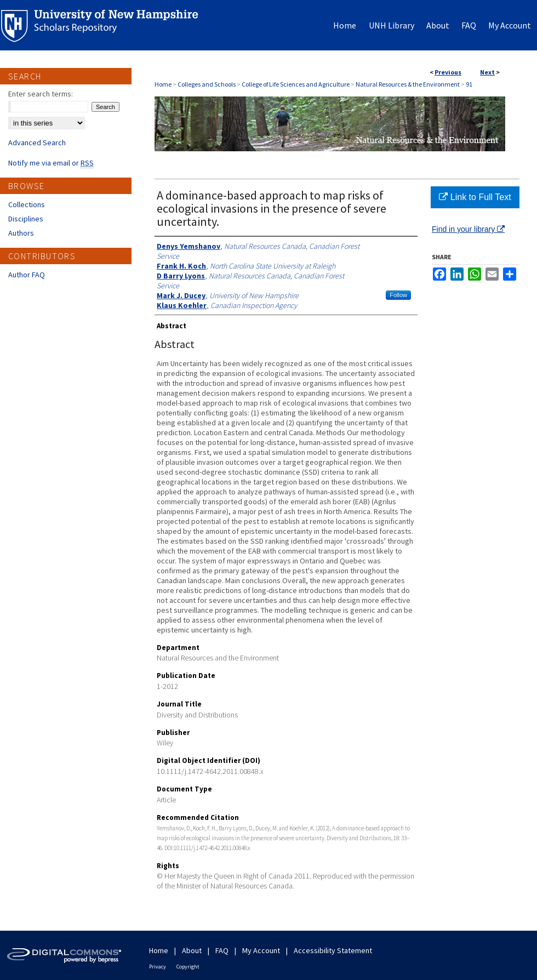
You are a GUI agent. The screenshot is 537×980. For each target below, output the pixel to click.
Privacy (158, 967)
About (192, 950)
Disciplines (26, 219)
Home (163, 84)
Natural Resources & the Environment (408, 84)
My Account (261, 950)
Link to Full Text (475, 197)
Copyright (188, 967)
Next (487, 72)
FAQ (222, 950)
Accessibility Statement (333, 950)
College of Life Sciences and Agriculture (296, 84)
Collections (27, 204)
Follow (398, 295)
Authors (21, 233)
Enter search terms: (41, 94)
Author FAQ (27, 275)
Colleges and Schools (207, 84)
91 (469, 84)
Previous (448, 72)
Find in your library (468, 229)
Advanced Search (37, 143)
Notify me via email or (51, 163)
